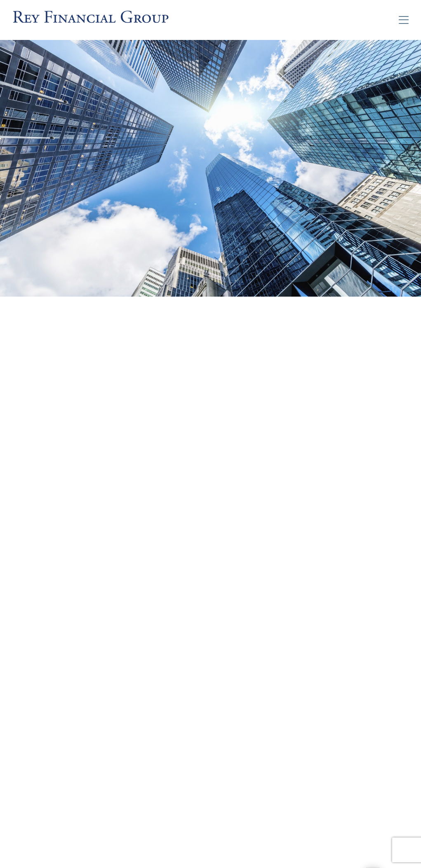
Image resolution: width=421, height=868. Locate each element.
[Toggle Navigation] (404, 20)
